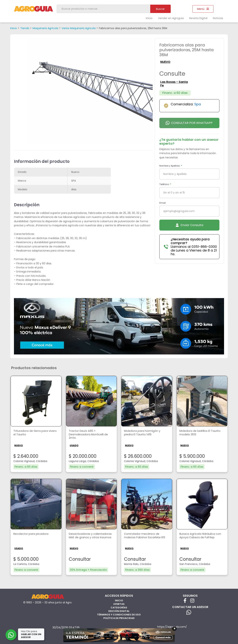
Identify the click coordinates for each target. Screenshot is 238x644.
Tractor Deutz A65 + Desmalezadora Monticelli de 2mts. (90, 435)
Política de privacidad (119, 618)
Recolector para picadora (32, 534)
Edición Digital (119, 611)
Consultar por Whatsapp (189, 123)
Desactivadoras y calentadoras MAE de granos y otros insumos (91, 538)
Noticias (218, 18)
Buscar (160, 9)
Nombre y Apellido (170, 166)
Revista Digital (198, 18)
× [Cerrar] (175, 629)
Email (163, 203)
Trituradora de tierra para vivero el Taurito (32, 433)
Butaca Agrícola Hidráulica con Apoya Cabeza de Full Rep (202, 536)
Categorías (119, 607)
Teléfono (164, 184)
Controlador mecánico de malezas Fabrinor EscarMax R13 (144, 538)
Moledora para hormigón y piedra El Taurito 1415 (144, 433)
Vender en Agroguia (171, 18)
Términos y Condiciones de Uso (119, 614)
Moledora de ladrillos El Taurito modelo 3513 (202, 433)
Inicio (149, 18)
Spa (198, 104)
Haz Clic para (31, 634)
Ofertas (119, 604)
